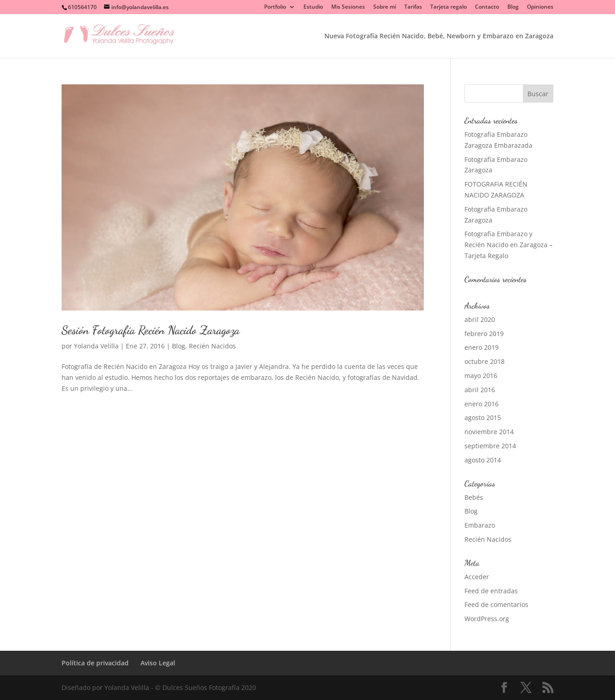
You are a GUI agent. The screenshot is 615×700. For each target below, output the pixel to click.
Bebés (474, 497)
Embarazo (480, 525)
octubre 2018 (485, 361)
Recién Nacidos (212, 346)
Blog (513, 7)
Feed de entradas (491, 591)
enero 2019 (482, 347)
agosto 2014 (483, 460)
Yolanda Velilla (96, 346)
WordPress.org (487, 619)
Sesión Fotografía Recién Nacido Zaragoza (151, 330)
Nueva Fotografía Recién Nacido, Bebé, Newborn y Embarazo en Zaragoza (439, 36)
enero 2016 (482, 404)
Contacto (487, 7)
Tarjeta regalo (448, 7)
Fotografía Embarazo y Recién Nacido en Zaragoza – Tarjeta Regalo (508, 245)
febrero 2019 (484, 334)
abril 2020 (480, 319)
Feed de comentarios (496, 604)
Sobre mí (385, 7)
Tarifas (413, 7)
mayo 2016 (481, 376)
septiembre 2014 (490, 446)
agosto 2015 (483, 417)
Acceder (477, 577)
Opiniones (540, 7)
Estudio (313, 7)
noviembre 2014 (489, 432)
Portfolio (275, 7)
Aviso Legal (158, 663)
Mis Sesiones (348, 7)
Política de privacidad (95, 663)
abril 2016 (480, 390)
